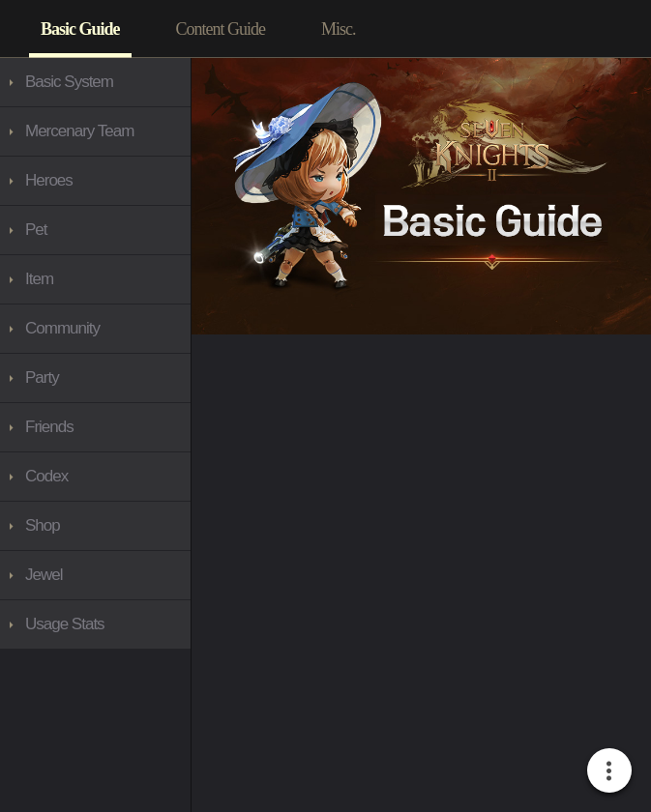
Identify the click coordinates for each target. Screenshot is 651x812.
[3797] (95, 181)
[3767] (95, 329)
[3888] (95, 477)
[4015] (95, 575)
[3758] (221, 29)
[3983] (95, 624)
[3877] (95, 427)
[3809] (95, 279)
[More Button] (609, 770)
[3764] (339, 29)
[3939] (95, 526)
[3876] (95, 378)
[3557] (80, 29)
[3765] (95, 82)
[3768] (95, 131)
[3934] (95, 230)
